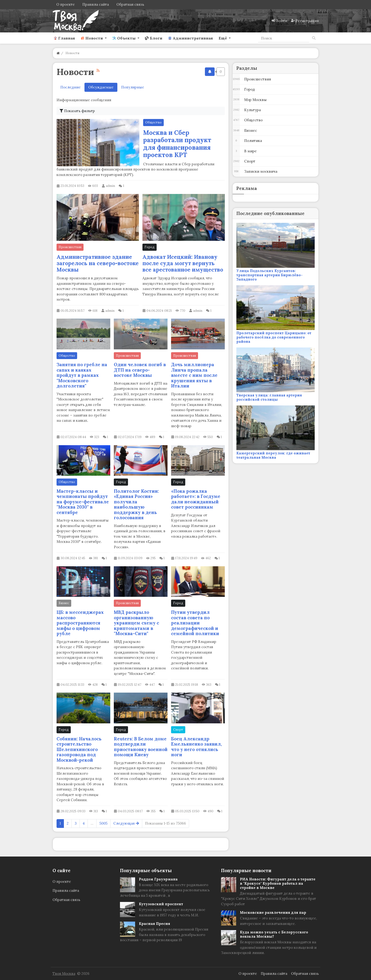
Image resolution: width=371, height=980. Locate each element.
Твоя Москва (64, 973)
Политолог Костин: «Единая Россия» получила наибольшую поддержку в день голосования (136, 504)
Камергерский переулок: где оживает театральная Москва (273, 455)
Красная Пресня (155, 924)
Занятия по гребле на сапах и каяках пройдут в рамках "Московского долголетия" (82, 375)
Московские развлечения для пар (273, 912)
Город (150, 247)
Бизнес (64, 603)
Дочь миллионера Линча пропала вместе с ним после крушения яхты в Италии (194, 375)
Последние (71, 87)
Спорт (178, 730)
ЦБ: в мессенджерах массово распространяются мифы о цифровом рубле (80, 623)
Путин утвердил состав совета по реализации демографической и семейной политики (195, 623)
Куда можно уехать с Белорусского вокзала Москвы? (274, 934)
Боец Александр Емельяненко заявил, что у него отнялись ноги (197, 747)
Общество (153, 122)
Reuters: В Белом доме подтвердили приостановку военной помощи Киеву (141, 747)
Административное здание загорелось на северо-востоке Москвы (98, 263)
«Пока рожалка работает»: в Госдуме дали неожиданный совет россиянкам (196, 499)
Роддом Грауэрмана (158, 879)
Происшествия (70, 247)
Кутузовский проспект (161, 904)
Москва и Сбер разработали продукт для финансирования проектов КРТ (177, 144)
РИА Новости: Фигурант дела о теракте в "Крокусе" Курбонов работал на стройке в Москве (278, 883)
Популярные (133, 87)
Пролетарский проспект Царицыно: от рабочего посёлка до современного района (274, 337)
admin (110, 186)
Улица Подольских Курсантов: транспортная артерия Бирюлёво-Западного (269, 275)
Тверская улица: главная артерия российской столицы (269, 397)
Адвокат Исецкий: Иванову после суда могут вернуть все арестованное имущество (183, 263)
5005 (103, 823)
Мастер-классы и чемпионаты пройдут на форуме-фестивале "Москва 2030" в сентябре (83, 502)
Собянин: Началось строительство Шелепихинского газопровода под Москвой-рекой (79, 749)
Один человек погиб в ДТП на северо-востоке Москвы (140, 370)
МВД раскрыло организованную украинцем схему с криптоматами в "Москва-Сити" (136, 623)
